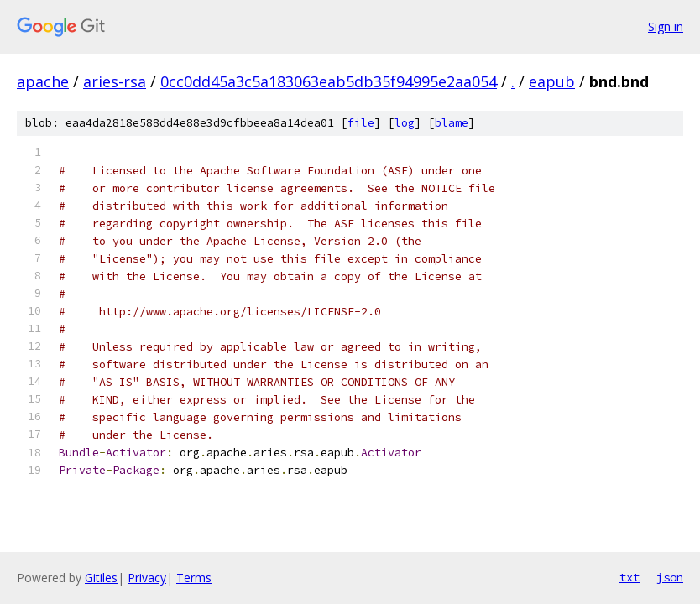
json (670, 577)
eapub (552, 81)
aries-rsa (115, 81)
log (405, 123)
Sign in (666, 26)
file (361, 123)
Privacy (147, 578)
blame (452, 123)
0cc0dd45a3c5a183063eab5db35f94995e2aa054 (329, 81)
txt (629, 577)
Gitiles (101, 578)
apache (43, 81)
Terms (194, 578)
